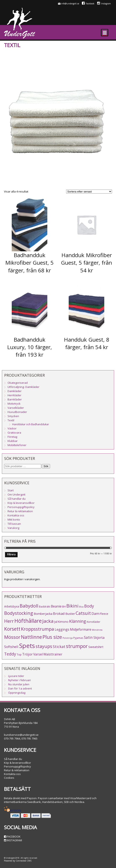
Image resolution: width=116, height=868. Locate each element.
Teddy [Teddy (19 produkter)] (10, 654)
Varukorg (13, 528)
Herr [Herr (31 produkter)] (9, 621)
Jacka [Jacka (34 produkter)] (48, 621)
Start (11, 490)
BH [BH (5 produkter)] (64, 606)
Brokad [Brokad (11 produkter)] (59, 613)
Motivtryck (14, 404)
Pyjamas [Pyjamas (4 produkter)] (78, 638)
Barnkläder (15, 399)
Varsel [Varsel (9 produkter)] (38, 654)
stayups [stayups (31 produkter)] (44, 646)
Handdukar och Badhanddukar (31, 424)
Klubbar (13, 441)
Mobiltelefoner (17, 445)
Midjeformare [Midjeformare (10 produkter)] (81, 629)
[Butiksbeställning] (89, 192)
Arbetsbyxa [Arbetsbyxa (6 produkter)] (12, 606)
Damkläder (15, 391)
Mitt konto (14, 520)
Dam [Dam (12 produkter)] (95, 613)
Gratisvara (14, 433)
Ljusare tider (16, 676)
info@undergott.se (70, 4)
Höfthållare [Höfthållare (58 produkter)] (28, 621)
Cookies (9, 778)
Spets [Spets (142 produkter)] (27, 646)
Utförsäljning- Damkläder (23, 387)
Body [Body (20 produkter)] (89, 606)
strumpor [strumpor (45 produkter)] (77, 646)
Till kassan (14, 524)
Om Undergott (16, 494)
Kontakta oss (16, 515)
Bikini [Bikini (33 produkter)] (72, 606)
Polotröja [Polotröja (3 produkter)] (68, 638)
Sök (46, 466)
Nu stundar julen (19, 684)
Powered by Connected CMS (18, 861)
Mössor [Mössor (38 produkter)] (12, 637)
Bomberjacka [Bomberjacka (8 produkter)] (43, 614)
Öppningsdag (17, 693)
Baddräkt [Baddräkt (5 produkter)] (45, 606)
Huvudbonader (17, 412)
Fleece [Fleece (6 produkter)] (104, 614)
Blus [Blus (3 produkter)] (81, 607)
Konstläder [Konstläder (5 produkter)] (93, 622)
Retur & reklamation (20, 511)
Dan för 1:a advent (20, 688)
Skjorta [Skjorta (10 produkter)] (99, 638)
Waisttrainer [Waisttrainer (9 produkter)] (53, 654)
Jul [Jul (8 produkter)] (56, 621)
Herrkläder (14, 395)
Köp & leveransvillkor (21, 503)
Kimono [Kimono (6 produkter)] (63, 622)
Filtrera (11, 554)
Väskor (12, 428)
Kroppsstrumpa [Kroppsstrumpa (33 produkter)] (37, 629)
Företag (12, 437)
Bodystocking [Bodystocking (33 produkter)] (19, 613)
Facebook (88, 4)
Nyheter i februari (19, 680)
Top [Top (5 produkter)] (19, 654)
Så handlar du (17, 499)
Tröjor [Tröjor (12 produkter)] (27, 654)
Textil (11, 420)
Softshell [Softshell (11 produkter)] (11, 647)
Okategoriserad (18, 383)
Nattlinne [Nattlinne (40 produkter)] (31, 637)
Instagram (104, 4)
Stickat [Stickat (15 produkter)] (59, 647)
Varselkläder (16, 408)
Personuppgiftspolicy (21, 507)
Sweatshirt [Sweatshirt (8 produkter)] (96, 647)
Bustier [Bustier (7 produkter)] (70, 614)
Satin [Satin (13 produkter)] (88, 637)
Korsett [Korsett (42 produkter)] (12, 629)
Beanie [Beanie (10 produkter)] (56, 606)
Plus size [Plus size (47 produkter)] (52, 637)
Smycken (13, 416)
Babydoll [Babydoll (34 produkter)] (29, 606)
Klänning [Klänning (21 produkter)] (78, 621)
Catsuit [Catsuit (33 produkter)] (83, 613)
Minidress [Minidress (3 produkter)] (97, 630)
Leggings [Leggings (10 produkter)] (62, 629)
